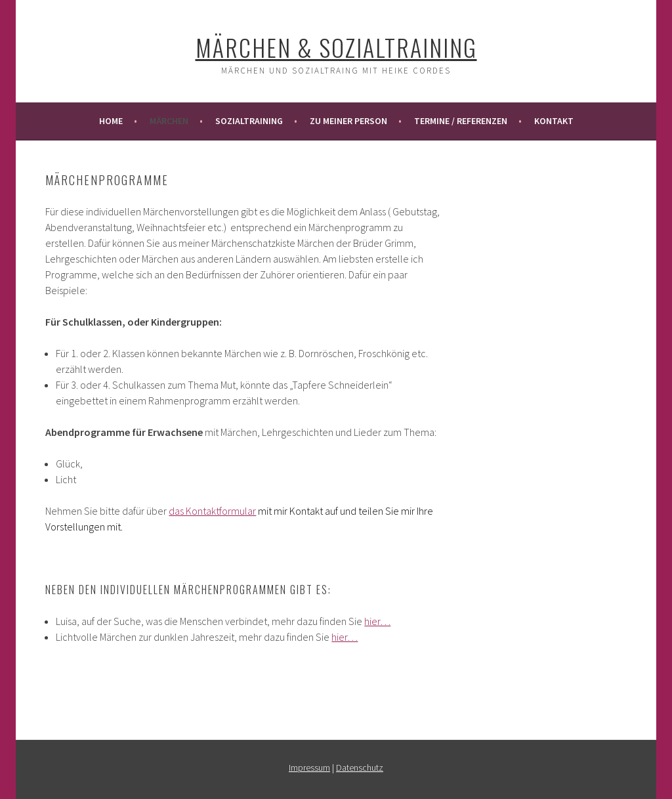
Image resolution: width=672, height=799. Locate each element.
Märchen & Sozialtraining (336, 47)
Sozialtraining (249, 121)
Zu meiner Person (348, 121)
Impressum (309, 767)
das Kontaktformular (212, 511)
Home (111, 121)
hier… (377, 621)
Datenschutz (360, 767)
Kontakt (554, 121)
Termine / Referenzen (461, 121)
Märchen (169, 121)
